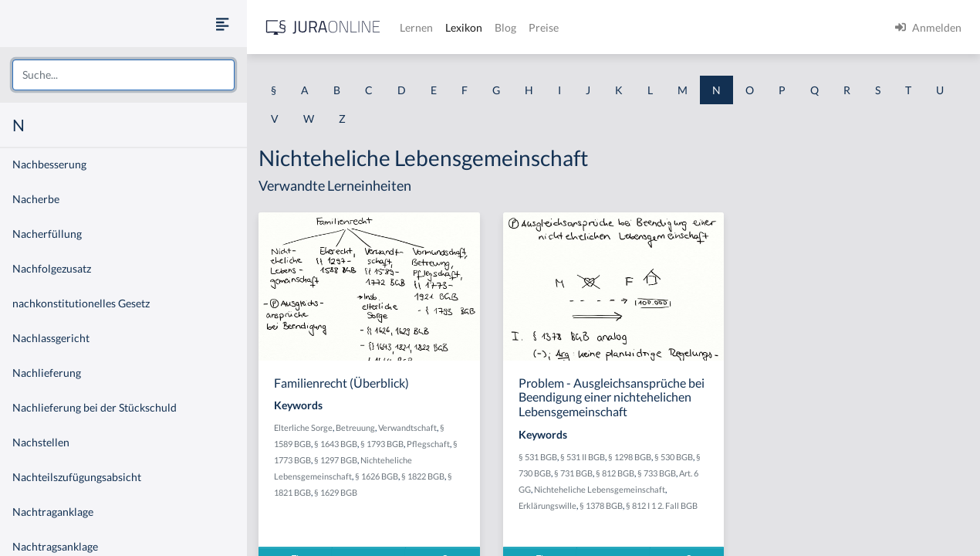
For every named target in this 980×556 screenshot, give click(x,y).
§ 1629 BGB (336, 492)
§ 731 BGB (573, 473)
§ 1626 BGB (377, 476)
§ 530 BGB (674, 457)
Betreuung (355, 427)
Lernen (416, 27)
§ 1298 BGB (630, 457)
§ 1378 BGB (601, 505)
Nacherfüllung (47, 234)
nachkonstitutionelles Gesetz (81, 303)
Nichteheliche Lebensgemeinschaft (600, 489)
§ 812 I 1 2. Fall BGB (662, 505)
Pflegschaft (428, 444)
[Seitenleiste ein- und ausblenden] (222, 24)
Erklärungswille (547, 505)
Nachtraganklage (53, 512)
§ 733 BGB (657, 473)
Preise (544, 27)
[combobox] (123, 75)
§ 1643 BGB (336, 444)
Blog (505, 27)
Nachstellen (41, 442)
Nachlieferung (47, 373)
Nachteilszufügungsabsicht (77, 477)
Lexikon (464, 27)
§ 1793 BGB (382, 444)
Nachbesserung (49, 164)
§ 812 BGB (615, 473)
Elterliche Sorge (303, 427)
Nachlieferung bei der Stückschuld (95, 407)
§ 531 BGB (538, 457)
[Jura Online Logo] (323, 27)
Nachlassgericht (51, 338)
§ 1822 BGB (423, 476)
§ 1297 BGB (336, 460)
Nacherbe (36, 199)
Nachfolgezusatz (52, 268)
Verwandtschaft (407, 427)
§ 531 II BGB (583, 457)
